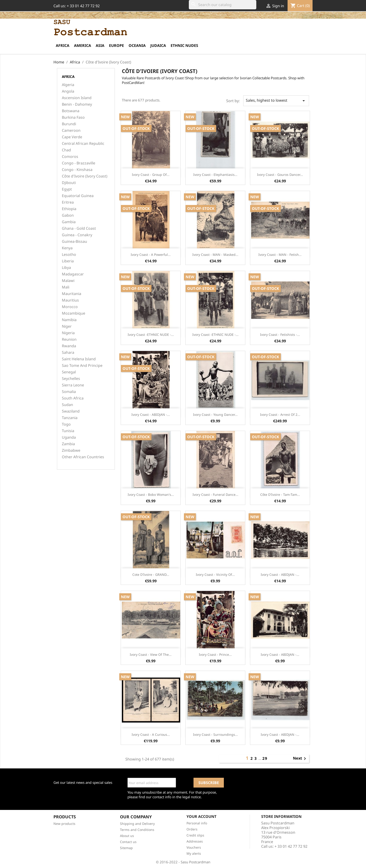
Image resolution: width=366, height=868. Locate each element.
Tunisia (68, 431)
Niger (67, 326)
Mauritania (72, 294)
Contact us (128, 842)
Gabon (68, 215)
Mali (66, 287)
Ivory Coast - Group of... (151, 175)
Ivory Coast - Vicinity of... (215, 575)
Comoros (70, 157)
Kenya (67, 248)
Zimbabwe (71, 450)
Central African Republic (83, 144)
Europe (116, 45)
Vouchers (194, 847)
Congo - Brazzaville (79, 163)
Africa (63, 45)
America (83, 45)
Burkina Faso (73, 117)
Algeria (68, 85)
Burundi (69, 124)
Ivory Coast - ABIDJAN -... (151, 415)
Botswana (71, 111)
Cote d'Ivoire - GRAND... (151, 575)
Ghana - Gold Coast (79, 228)
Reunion (69, 339)
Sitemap (126, 848)
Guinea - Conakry (77, 235)
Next (300, 759)
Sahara (68, 352)
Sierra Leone (73, 385)
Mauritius (70, 300)
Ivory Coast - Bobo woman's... (151, 495)
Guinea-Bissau (74, 241)
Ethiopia (69, 209)
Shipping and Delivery (137, 824)
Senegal (69, 372)
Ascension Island (77, 98)
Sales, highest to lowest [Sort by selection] (276, 101)
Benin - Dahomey (77, 104)
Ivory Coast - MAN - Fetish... (280, 255)
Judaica (158, 45)
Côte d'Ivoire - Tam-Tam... (280, 495)
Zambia (68, 444)
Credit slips (195, 835)
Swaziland (71, 411)
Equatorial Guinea (78, 196)
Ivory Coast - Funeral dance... (215, 495)
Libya (66, 268)
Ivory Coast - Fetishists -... (280, 335)
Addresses (195, 841)
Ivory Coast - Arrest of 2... (280, 415)
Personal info (197, 823)
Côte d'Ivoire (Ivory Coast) (85, 176)
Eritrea (68, 202)
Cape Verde (72, 137)
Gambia (69, 222)
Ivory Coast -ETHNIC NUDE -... (151, 335)
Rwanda (69, 346)
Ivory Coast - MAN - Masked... (215, 255)
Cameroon (71, 130)
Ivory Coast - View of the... (151, 654)
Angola (68, 91)
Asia (100, 45)
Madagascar (73, 274)
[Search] (223, 5)
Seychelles (71, 379)
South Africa (73, 398)
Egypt (67, 189)
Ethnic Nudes (184, 45)
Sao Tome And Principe (82, 366)
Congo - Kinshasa (77, 170)
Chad (66, 150)
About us (127, 836)
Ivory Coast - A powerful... (151, 255)
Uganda (69, 437)
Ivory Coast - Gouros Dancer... (280, 175)
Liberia (68, 261)
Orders (192, 829)
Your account (201, 816)
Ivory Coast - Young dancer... (215, 415)
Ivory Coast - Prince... (215, 654)
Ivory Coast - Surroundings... (215, 734)
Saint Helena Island (79, 359)
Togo (66, 424)
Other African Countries (83, 457)
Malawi (68, 281)
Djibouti (69, 183)
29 (265, 758)
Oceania (137, 45)
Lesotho (69, 255)
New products (64, 824)
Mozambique (74, 313)
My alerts (194, 853)
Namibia (69, 320)
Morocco (70, 307)
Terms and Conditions (137, 830)
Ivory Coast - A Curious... (151, 734)
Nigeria (68, 333)
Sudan (67, 405)
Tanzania (70, 418)
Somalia (69, 392)
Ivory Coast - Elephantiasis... (215, 175)
